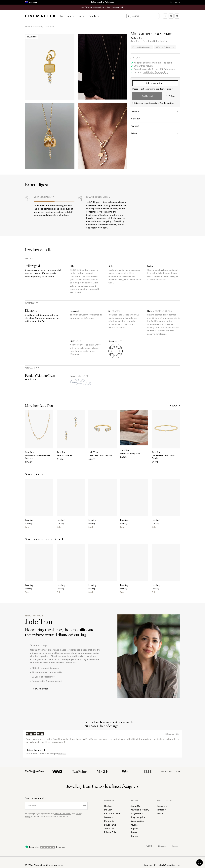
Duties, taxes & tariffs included (102, 2)
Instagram (162, 806)
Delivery (108, 810)
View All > (175, 406)
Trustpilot (62, 754)
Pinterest (162, 810)
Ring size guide (138, 817)
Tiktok (160, 813)
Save (171, 96)
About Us (135, 806)
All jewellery (38, 27)
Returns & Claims (113, 813)
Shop (61, 16)
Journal (134, 825)
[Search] (143, 16)
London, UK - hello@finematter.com (162, 865)
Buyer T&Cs (110, 825)
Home (28, 27)
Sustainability (137, 821)
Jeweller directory (140, 810)
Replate (134, 829)
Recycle (83, 16)
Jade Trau (49, 27)
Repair (134, 832)
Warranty (109, 817)
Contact (108, 806)
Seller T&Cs (110, 829)
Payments (109, 821)
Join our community (115, 7)
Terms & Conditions (63, 814)
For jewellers (175, 2)
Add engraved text (155, 83)
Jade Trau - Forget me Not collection (149, 41)
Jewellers (94, 16)
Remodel (71, 16)
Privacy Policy (111, 832)
